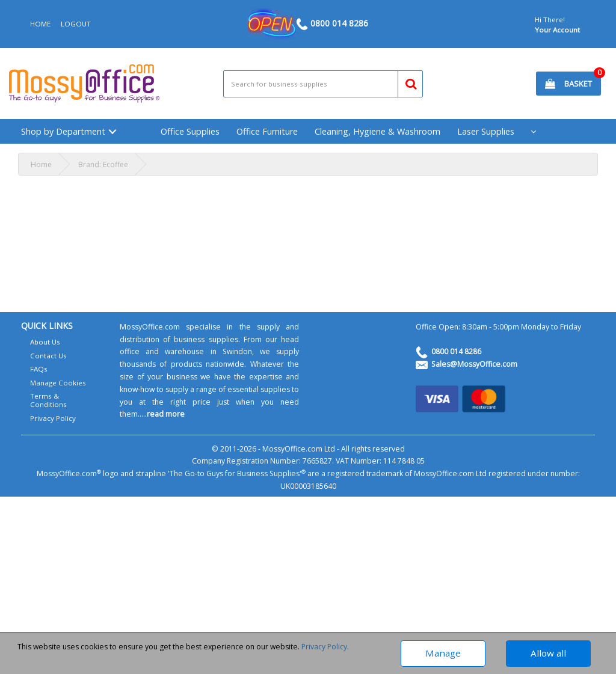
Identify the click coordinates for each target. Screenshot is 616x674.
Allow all (548, 653)
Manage (443, 653)
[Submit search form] (406, 82)
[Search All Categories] (323, 84)
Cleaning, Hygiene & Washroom (377, 131)
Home (41, 164)
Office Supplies (190, 131)
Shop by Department (63, 131)
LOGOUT (76, 24)
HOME (40, 24)
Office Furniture (267, 131)
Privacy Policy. (325, 647)
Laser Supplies (486, 131)
